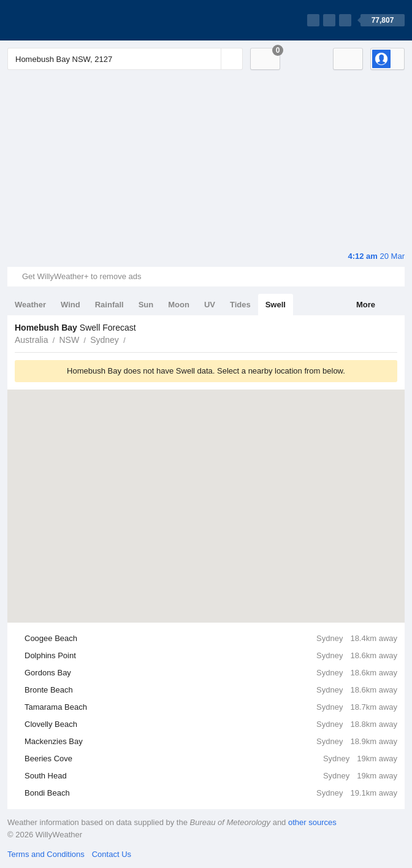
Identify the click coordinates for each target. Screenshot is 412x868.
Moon (179, 305)
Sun (146, 305)
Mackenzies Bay (211, 742)
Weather (30, 305)
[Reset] (210, 59)
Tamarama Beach (211, 707)
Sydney (105, 340)
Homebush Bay (132, 339)
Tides (240, 305)
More (366, 305)
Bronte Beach (211, 690)
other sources (312, 822)
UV (210, 305)
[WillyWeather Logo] (65, 20)
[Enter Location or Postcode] (125, 59)
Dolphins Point (211, 656)
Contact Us (112, 854)
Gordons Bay (211, 673)
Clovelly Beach (211, 724)
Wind (71, 305)
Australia (31, 340)
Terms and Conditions (46, 854)
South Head (211, 776)
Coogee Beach (211, 639)
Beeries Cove (211, 759)
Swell (276, 305)
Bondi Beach (211, 793)
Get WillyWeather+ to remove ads (82, 276)
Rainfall (109, 305)
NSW (69, 340)
